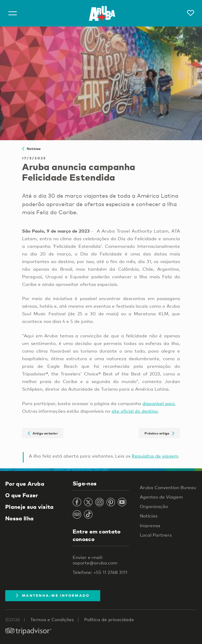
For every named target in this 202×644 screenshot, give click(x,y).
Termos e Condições (52, 619)
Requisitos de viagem (155, 456)
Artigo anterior (43, 433)
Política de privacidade (109, 619)
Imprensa (150, 525)
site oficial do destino (135, 411)
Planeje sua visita (30, 507)
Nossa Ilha (19, 518)
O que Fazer (22, 495)
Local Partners (156, 535)
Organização (154, 506)
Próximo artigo (159, 433)
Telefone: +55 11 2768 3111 (100, 572)
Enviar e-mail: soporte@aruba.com (95, 560)
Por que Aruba (25, 484)
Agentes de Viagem (161, 497)
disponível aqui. (159, 403)
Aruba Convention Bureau (168, 487)
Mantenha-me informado (53, 595)
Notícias (31, 149)
